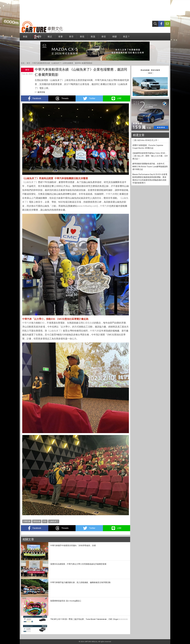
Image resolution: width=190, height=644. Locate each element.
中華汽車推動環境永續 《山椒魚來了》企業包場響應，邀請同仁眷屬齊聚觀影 (62, 63)
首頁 (23, 63)
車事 (60, 38)
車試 (50, 38)
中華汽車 (110, 194)
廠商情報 (41, 92)
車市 (71, 38)
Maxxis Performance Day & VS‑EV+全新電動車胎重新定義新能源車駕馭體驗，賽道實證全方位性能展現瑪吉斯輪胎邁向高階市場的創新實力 (150, 179)
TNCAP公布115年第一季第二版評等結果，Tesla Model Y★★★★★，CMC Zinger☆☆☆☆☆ (89, 619)
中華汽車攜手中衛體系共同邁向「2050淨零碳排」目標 (73, 546)
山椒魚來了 (30, 182)
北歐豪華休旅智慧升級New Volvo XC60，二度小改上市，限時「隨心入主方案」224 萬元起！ (150, 156)
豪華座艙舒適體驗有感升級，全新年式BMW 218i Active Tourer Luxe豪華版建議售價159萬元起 (150, 167)
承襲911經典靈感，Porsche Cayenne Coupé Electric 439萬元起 (148, 147)
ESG (42, 323)
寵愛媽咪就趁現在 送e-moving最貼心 (66, 601)
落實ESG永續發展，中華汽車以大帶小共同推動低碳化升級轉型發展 (78, 564)
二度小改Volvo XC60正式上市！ (146, 140)
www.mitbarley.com (87, 206)
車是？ (126, 38)
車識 (93, 38)
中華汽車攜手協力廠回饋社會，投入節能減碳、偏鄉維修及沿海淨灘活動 (80, 582)
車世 (104, 38)
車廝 (25, 38)
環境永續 (90, 323)
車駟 (114, 38)
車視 (82, 38)
